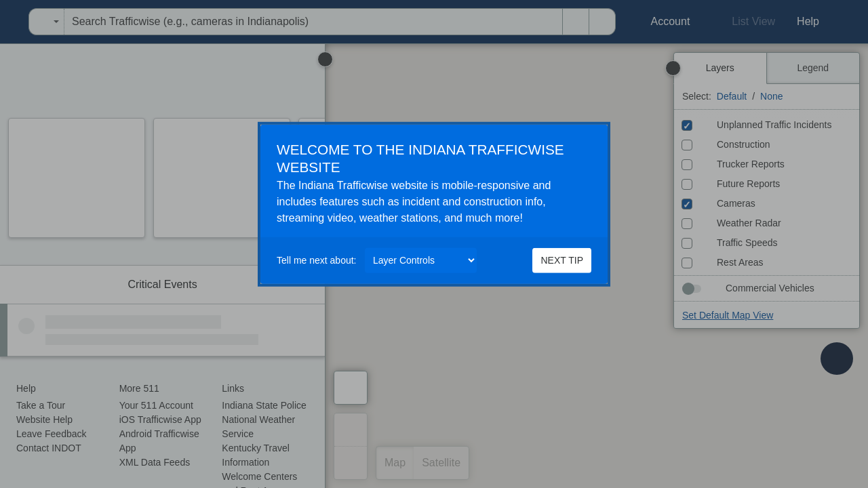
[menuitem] (4, 22)
